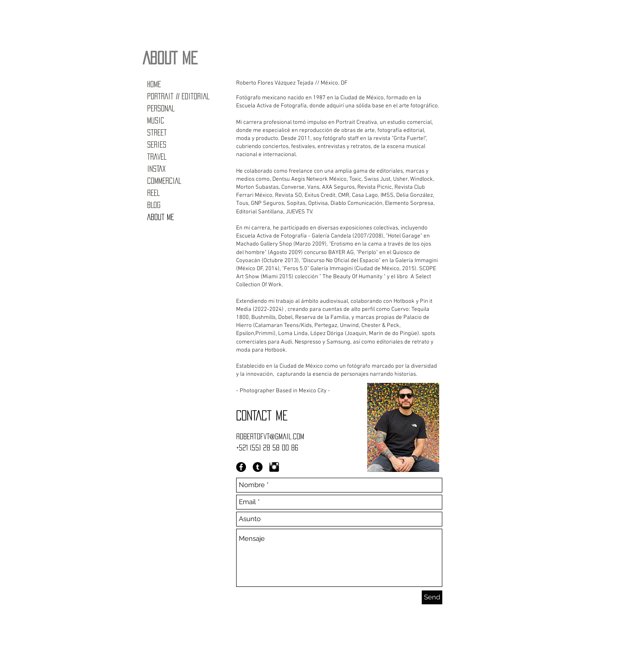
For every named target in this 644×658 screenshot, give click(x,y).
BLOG (154, 205)
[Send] (432, 597)
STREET (157, 132)
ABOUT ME (161, 217)
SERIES (157, 144)
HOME (154, 84)
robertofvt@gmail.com (270, 436)
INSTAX (156, 169)
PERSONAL (161, 108)
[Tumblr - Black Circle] (258, 467)
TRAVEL (157, 157)
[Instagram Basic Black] (274, 467)
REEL (153, 193)
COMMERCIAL (164, 181)
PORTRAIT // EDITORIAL (178, 96)
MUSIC (156, 120)
